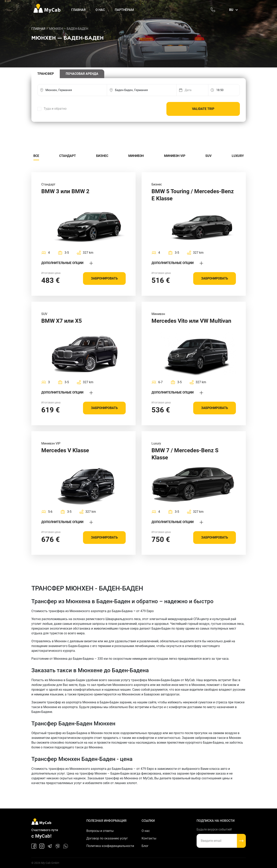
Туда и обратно (55, 109)
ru (231, 10)
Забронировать (104, 278)
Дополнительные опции (67, 263)
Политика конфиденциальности (110, 846)
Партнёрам (124, 10)
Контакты (149, 838)
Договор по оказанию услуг (107, 838)
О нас (100, 10)
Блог (145, 846)
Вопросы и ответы (100, 831)
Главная (78, 10)
